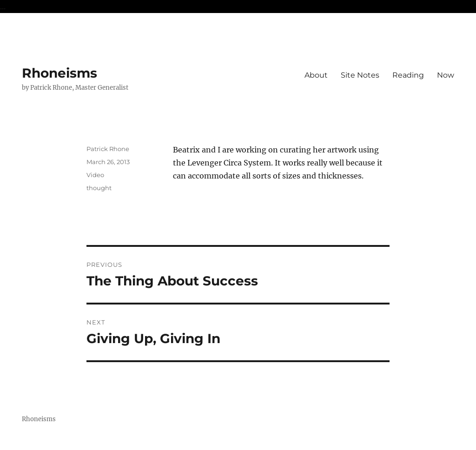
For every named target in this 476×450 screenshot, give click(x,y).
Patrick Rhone (108, 149)
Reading (408, 75)
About (316, 75)
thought (99, 188)
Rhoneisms (59, 73)
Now (446, 75)
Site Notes (360, 75)
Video (95, 175)
